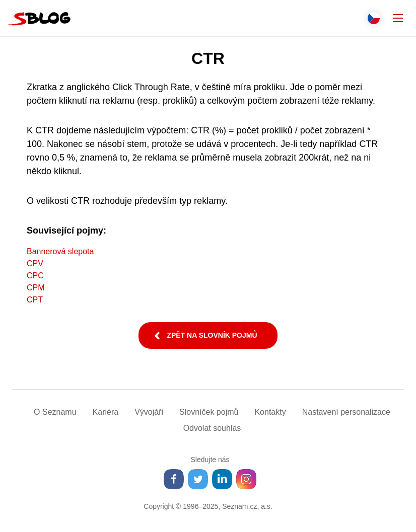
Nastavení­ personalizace (346, 412)
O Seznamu (55, 412)
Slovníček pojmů (209, 412)
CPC (35, 276)
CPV (35, 263)
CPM (36, 288)
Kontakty (270, 412)
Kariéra (106, 412)
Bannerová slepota (60, 251)
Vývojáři (149, 412)
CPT (35, 300)
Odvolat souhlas (212, 428)
